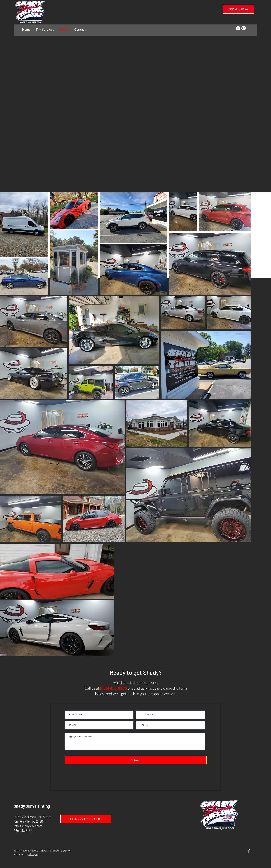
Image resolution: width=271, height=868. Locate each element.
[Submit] (136, 760)
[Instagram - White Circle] (244, 28)
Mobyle (33, 854)
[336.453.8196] (239, 9)
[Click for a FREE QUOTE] (86, 819)
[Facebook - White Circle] (238, 28)
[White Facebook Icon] (249, 851)
